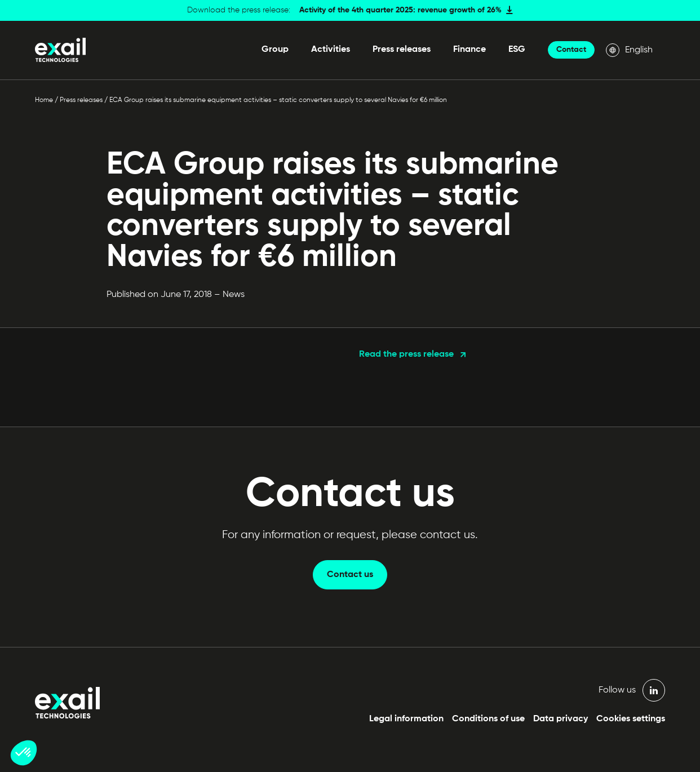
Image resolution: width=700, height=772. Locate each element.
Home (44, 100)
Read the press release (406, 354)
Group (275, 50)
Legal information (406, 719)
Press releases (402, 50)
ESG (517, 50)
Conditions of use (488, 719)
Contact (571, 50)
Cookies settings (631, 719)
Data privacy (561, 719)
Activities (331, 50)
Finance (469, 50)
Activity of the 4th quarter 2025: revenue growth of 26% (400, 10)
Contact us (350, 575)
